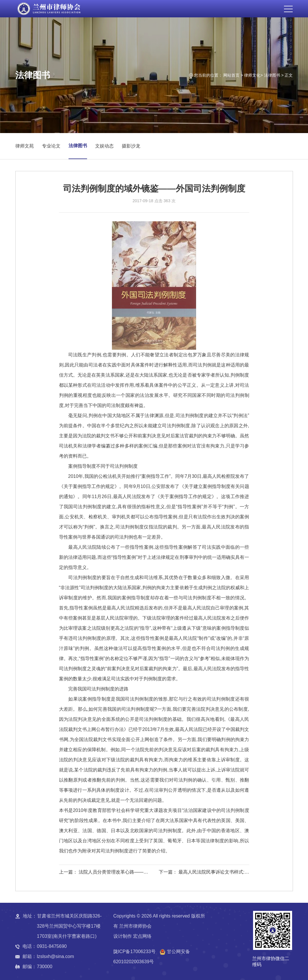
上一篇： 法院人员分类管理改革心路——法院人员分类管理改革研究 (104, 873)
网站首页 (231, 75)
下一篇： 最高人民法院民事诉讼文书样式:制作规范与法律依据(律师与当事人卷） (204, 873)
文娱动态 (104, 146)
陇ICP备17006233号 (134, 952)
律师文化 (252, 75)
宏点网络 (142, 936)
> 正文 (287, 75)
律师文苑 (25, 146)
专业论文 (51, 146)
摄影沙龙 (131, 146)
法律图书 (272, 75)
